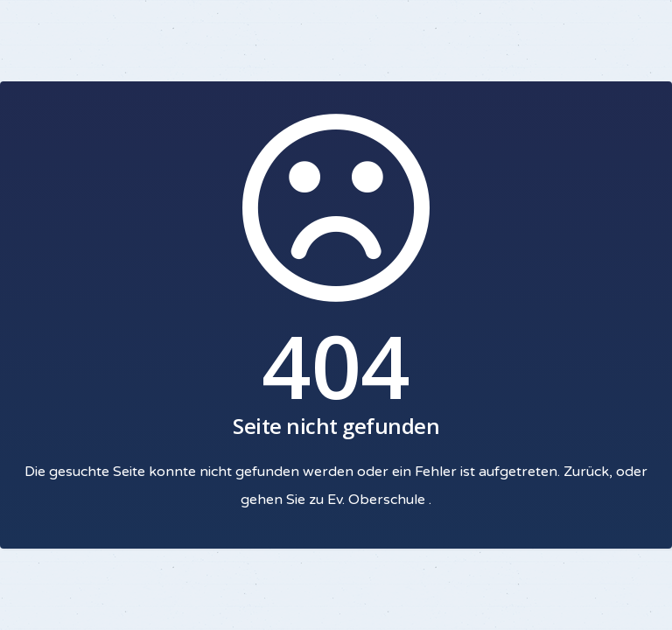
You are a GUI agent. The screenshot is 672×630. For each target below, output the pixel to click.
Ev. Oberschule (378, 500)
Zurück (586, 472)
